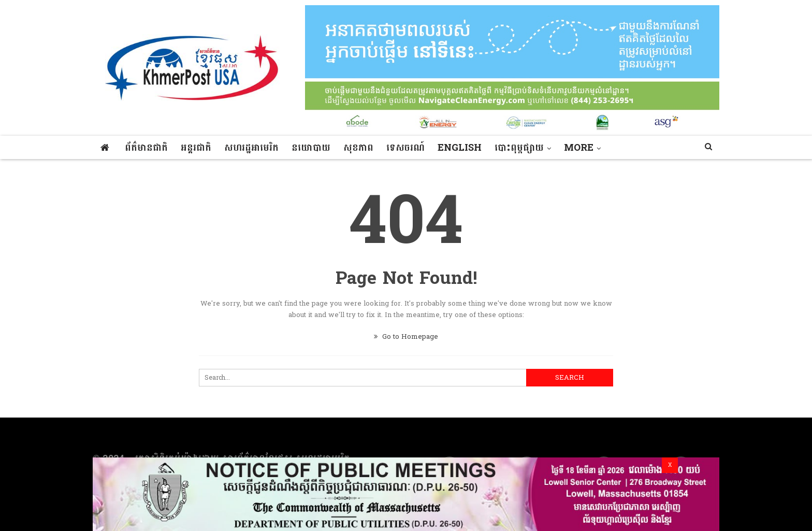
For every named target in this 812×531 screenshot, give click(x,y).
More (579, 148)
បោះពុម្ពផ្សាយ (519, 148)
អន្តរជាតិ (196, 148)
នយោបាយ (311, 148)
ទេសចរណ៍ (405, 148)
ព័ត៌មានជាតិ (146, 148)
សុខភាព (358, 148)
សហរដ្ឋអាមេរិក (251, 148)
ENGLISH (460, 148)
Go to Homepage (406, 337)
